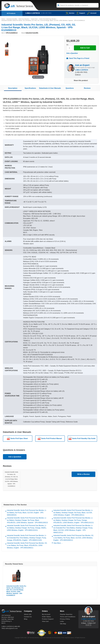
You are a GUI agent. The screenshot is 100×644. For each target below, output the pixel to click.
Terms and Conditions (68, 617)
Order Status (46, 617)
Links (62, 621)
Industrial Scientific (12, 19)
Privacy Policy (65, 619)
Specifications (30, 88)
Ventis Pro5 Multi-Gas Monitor (48, 19)
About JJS (28, 614)
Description (13, 88)
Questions (70, 88)
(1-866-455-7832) (46, 13)
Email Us (78, 75)
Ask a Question (72, 53)
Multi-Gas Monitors (24, 19)
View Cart (45, 621)
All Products (11, 13)
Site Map (63, 624)
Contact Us (28, 617)
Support (80, 13)
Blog (26, 619)
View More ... (58, 543)
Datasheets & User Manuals (50, 88)
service (70, 13)
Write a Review (83, 474)
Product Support (48, 619)
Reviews (87, 88)
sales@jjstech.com (12, 628)
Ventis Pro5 (35, 19)
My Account (46, 614)
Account (92, 13)
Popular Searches (66, 614)
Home (3, 19)
